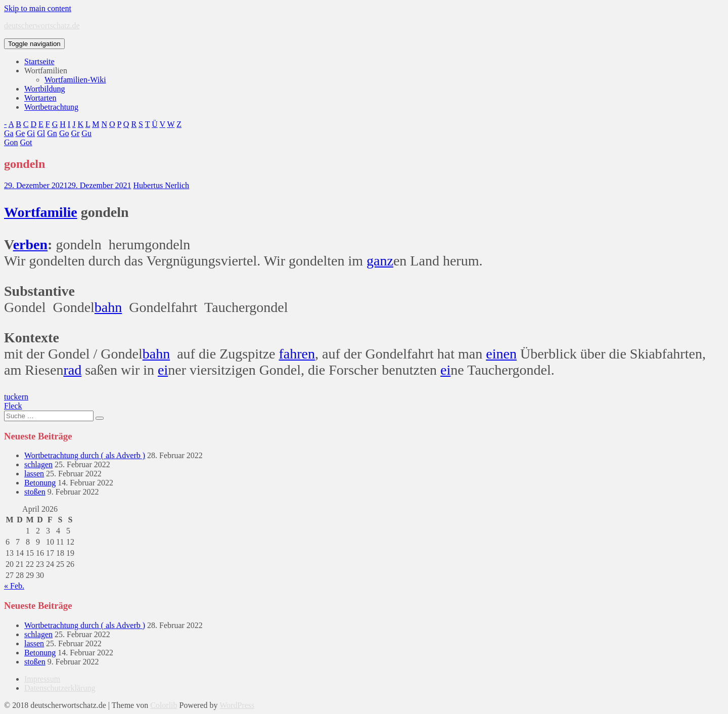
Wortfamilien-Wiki (75, 80)
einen (501, 354)
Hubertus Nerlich (161, 185)
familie (56, 212)
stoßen (35, 492)
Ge (20, 133)
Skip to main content (38, 8)
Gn (52, 133)
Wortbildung (44, 89)
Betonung (40, 483)
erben (30, 244)
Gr (75, 133)
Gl (41, 133)
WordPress (237, 705)
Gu (86, 133)
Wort (20, 212)
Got (26, 142)
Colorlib (164, 705)
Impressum (42, 679)
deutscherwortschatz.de (42, 26)
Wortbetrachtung (51, 107)
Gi (31, 133)
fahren (297, 354)
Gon (11, 142)
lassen (34, 474)
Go (64, 133)
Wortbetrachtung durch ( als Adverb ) (85, 455)
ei (163, 370)
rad (72, 370)
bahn (108, 307)
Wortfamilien (46, 71)
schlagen (38, 464)
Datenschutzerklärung (60, 688)
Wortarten (40, 98)
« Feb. (14, 586)
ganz (380, 261)
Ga (9, 133)
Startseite (39, 61)
